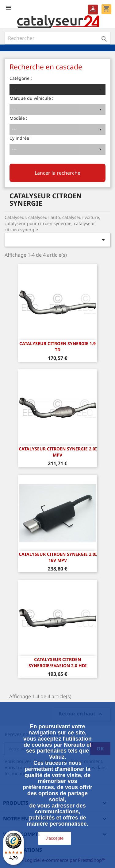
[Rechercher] (57, 38)
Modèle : (18, 118)
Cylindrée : (21, 138)
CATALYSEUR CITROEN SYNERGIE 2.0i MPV (58, 452)
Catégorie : (21, 78)
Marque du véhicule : (31, 98)
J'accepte (55, 838)
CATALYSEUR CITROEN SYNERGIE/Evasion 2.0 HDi (57, 662)
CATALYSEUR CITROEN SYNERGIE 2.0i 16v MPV (58, 557)
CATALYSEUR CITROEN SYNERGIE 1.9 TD (57, 346)
